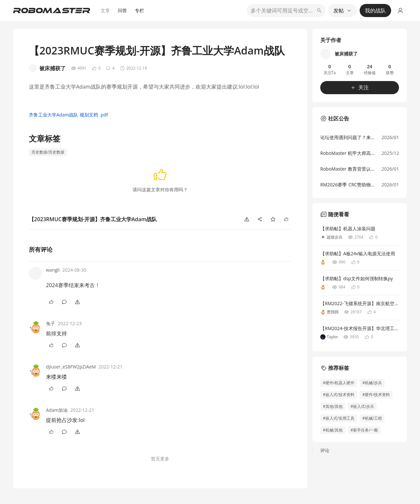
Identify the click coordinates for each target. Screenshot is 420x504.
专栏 (139, 10)
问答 (122, 10)
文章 (105, 10)
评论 (325, 450)
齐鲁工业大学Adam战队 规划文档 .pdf (68, 115)
